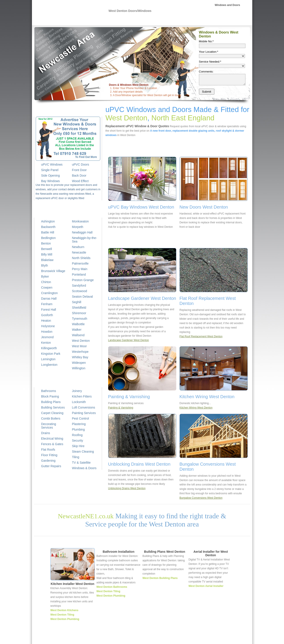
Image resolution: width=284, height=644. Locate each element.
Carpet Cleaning (52, 413)
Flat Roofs (48, 450)
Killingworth (49, 348)
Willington (79, 368)
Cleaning (236, 20)
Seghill (77, 302)
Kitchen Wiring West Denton (196, 408)
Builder (162, 20)
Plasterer (208, 20)
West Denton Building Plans (160, 578)
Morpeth (78, 227)
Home (148, 638)
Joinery (77, 391)
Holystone (48, 326)
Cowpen (47, 287)
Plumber (159, 638)
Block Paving (50, 396)
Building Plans (51, 402)
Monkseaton (80, 221)
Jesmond (47, 337)
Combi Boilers (51, 418)
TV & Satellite (81, 463)
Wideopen (79, 363)
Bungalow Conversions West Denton (201, 498)
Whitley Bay (80, 357)
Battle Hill (48, 232)
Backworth (48, 227)
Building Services (53, 407)
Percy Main (80, 269)
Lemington (48, 359)
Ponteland (79, 274)
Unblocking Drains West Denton (127, 488)
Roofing (77, 435)
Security (78, 441)
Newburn (78, 247)
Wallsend (78, 335)
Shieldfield (79, 308)
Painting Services (84, 413)
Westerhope (80, 352)
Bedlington (48, 238)
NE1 (110, 20)
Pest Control (81, 418)
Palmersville (80, 263)
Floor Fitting (49, 455)
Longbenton (49, 365)
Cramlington (49, 293)
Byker (45, 276)
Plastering (79, 424)
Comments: (206, 72)
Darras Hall (49, 299)
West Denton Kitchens (64, 610)
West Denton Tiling (62, 615)
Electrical (145, 20)
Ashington (48, 221)
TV (222, 20)
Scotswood (80, 291)
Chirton (46, 282)
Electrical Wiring (52, 439)
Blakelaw (47, 260)
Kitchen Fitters (82, 396)
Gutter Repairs (51, 466)
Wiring (171, 638)
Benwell (47, 249)
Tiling (76, 457)
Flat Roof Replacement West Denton (201, 336)
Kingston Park (51, 354)
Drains (46, 433)
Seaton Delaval (83, 297)
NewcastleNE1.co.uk (86, 516)
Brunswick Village (53, 271)
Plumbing (126, 20)
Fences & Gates (52, 444)
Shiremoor (79, 313)
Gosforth (47, 315)
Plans (177, 20)
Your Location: (209, 52)
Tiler (212, 638)
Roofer (191, 20)
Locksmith (79, 402)
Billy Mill (47, 254)
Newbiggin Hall (82, 232)
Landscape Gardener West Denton (129, 340)
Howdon (47, 332)
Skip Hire (78, 446)
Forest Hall (49, 310)
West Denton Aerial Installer (206, 586)
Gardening (48, 461)
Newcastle (79, 252)
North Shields (81, 258)
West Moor (79, 346)
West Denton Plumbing (65, 619)
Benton (46, 243)
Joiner (203, 638)
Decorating (223, 638)
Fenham (47, 304)
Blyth (45, 265)
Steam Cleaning (83, 452)
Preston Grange (83, 280)
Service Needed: (210, 62)
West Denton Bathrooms (112, 587)
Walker (77, 330)
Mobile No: (206, 41)
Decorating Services (49, 426)
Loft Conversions (84, 407)
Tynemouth (80, 319)
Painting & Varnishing (121, 408)
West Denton (81, 341)
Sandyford (79, 286)
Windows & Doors (84, 468)
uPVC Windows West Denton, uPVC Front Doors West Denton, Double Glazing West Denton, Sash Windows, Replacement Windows (66, 13)
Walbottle (78, 324)
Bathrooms (49, 391)
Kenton (46, 343)
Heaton (46, 321)
